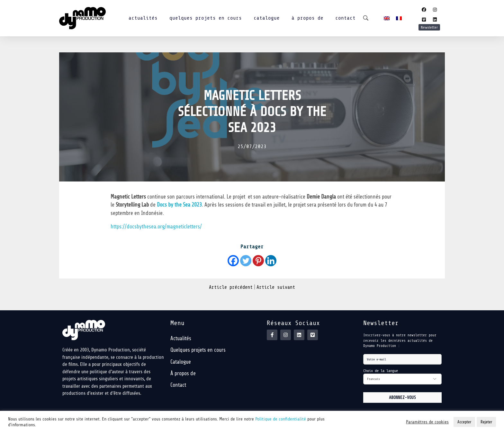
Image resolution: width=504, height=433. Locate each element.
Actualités (143, 18)
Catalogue (267, 18)
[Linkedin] (271, 261)
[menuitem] (387, 18)
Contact (345, 18)
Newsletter (429, 27)
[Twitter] (246, 261)
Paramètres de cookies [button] (427, 422)
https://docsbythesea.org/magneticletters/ (156, 227)
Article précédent (231, 287)
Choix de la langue (381, 371)
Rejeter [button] (486, 422)
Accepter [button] (464, 422)
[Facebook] (233, 261)
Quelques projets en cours (206, 18)
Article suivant (276, 287)
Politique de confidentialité (281, 419)
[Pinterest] (258, 261)
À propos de (307, 18)
